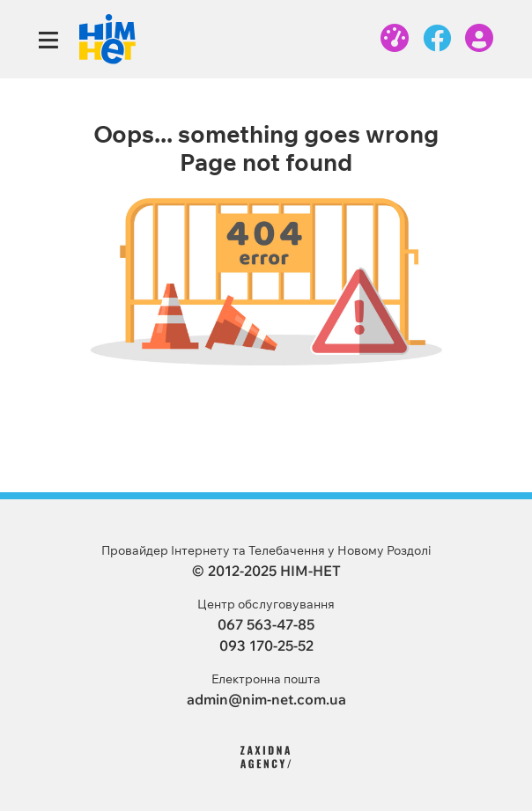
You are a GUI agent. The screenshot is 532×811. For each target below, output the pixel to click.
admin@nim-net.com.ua (266, 699)
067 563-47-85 (266, 624)
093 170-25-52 (266, 645)
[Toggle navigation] (48, 41)
